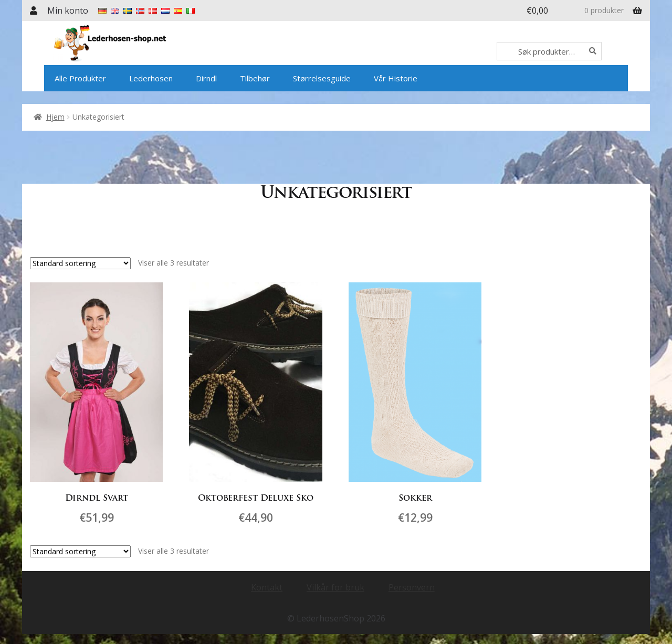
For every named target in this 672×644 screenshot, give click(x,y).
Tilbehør (255, 78)
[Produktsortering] (80, 263)
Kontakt (267, 587)
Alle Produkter (80, 78)
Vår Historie (396, 78)
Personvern (412, 587)
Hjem (55, 117)
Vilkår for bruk (335, 587)
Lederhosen (151, 78)
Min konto (68, 10)
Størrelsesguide (322, 78)
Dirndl (206, 78)
